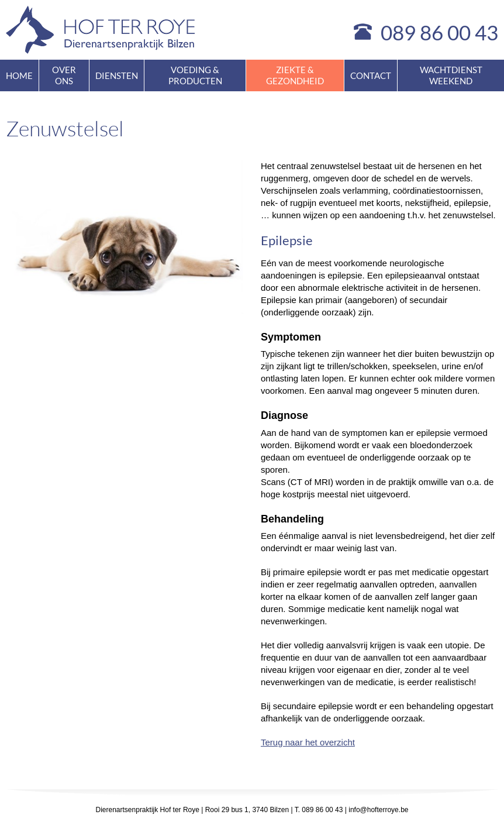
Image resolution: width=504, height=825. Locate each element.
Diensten (117, 75)
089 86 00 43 (439, 32)
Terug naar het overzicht (308, 742)
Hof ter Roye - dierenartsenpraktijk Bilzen (101, 30)
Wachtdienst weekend (451, 75)
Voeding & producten (195, 75)
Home (19, 75)
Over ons (64, 75)
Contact (371, 75)
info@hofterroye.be (378, 810)
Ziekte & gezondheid (295, 75)
